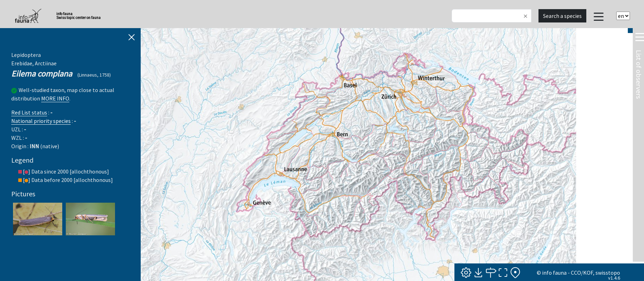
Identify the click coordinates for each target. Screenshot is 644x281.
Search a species (562, 16)
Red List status (29, 112)
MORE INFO (55, 98)
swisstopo (608, 273)
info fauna (554, 273)
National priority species (41, 121)
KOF (588, 273)
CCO (576, 273)
